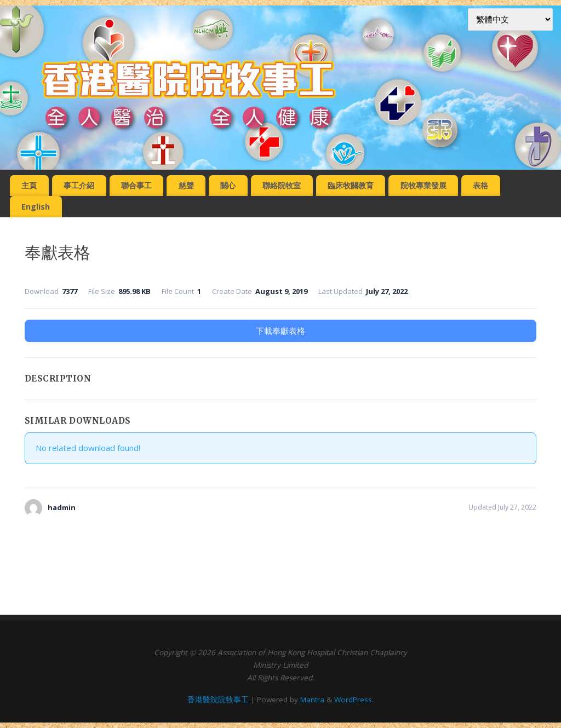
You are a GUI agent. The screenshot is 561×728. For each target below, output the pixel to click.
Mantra (312, 700)
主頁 (29, 185)
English (36, 207)
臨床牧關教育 (351, 185)
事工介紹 (79, 185)
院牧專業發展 (423, 185)
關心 (228, 185)
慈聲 (186, 185)
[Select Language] (510, 19)
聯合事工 (136, 185)
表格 (480, 185)
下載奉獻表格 (280, 331)
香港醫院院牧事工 (218, 700)
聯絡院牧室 (282, 185)
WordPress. (354, 700)
